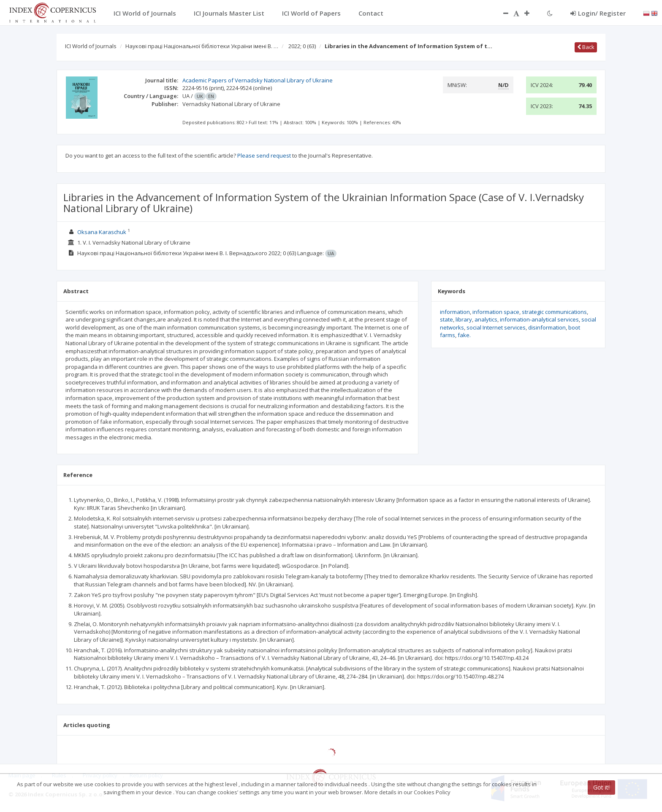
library (464, 319)
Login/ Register (598, 13)
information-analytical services (539, 319)
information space (496, 312)
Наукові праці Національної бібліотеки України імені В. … (202, 46)
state (446, 319)
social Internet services (496, 327)
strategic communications (554, 312)
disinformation (547, 327)
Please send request (264, 155)
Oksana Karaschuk (102, 232)
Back (586, 47)
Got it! (601, 787)
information (455, 312)
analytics (486, 319)
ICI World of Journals (91, 46)
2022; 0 (302, 46)
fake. (464, 335)
